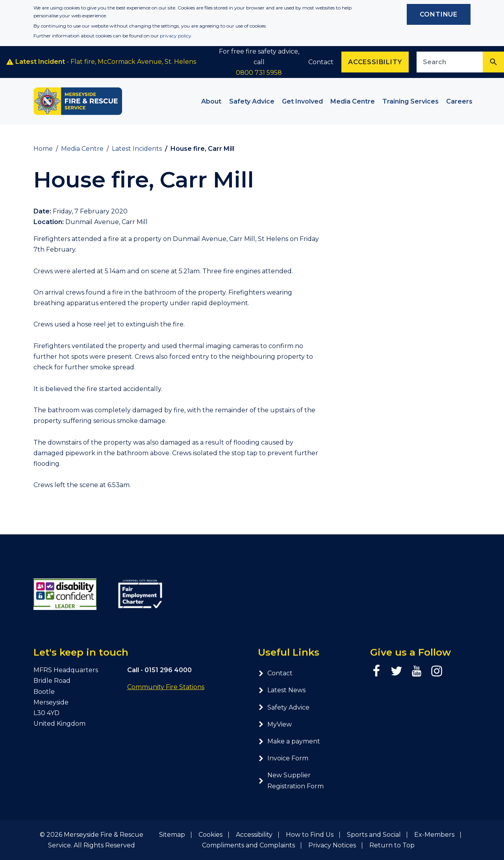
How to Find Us (310, 835)
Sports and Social (374, 835)
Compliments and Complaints (248, 845)
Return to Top (392, 845)
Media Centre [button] (353, 101)
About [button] (211, 101)
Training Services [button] (410, 101)
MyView (275, 724)
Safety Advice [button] (252, 101)
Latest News (282, 690)
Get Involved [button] (302, 101)
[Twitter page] (397, 671)
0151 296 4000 (168, 670)
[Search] (493, 62)
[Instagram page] (437, 671)
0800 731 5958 (259, 73)
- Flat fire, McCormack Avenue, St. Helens (101, 62)
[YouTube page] (417, 671)
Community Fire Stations (166, 687)
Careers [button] (459, 101)
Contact (321, 62)
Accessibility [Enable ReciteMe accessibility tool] (375, 62)
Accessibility (254, 835)
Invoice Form (283, 758)
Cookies (210, 835)
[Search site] (450, 62)
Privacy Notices (332, 845)
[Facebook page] (376, 671)
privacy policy (176, 36)
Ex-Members (434, 835)
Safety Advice (284, 707)
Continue (439, 14)
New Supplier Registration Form (291, 780)
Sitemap (172, 835)
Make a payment (289, 741)
